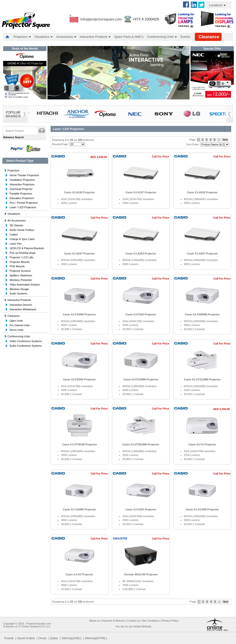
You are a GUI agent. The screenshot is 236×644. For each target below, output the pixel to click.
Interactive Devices (21, 305)
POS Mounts (17, 266)
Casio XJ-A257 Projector (202, 254)
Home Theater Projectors (24, 175)
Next (225, 140)
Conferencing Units (19, 336)
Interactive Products (19, 300)
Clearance (13, 316)
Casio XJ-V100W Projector (79, 509)
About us (94, 621)
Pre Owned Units (20, 325)
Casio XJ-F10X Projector (141, 314)
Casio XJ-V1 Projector (202, 444)
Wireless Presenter (21, 280)
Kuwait (9, 638)
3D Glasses (16, 225)
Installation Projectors (22, 180)
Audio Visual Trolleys (22, 230)
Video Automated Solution (25, 285)
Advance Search (13, 137)
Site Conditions (151, 621)
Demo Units (16, 330)
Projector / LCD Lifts (21, 257)
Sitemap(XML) (71, 638)
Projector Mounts (20, 262)
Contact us (133, 621)
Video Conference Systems (26, 341)
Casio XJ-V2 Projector (80, 574)
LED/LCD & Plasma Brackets (27, 248)
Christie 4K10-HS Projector (141, 574)
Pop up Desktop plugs (23, 253)
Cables (14, 234)
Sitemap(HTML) (96, 638)
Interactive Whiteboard (23, 309)
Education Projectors (22, 198)
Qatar (54, 638)
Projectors (13, 170)
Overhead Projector (21, 189)
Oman (43, 638)
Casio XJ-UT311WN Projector (202, 379)
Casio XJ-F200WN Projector (202, 314)
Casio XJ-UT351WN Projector (141, 444)
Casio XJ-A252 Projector (141, 254)
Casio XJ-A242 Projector (202, 192)
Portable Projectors (21, 194)
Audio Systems (18, 293)
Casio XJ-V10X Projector (141, 509)
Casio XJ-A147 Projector (141, 192)
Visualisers (14, 214)
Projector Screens (20, 271)
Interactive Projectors (22, 184)
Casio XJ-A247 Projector (79, 254)
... (219, 140)
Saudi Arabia (26, 638)
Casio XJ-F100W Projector (80, 314)
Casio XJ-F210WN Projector (141, 379)
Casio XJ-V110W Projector (202, 509)
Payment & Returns (113, 621)
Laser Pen (16, 244)
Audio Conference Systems (26, 346)
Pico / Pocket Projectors (24, 203)
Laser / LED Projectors (23, 207)
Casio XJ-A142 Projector (79, 192)
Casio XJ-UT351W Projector (80, 444)
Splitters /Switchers (21, 275)
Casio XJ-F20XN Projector (79, 379)
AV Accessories (17, 221)
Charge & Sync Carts (22, 239)
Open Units (16, 321)
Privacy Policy (170, 621)
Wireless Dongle (19, 289)
